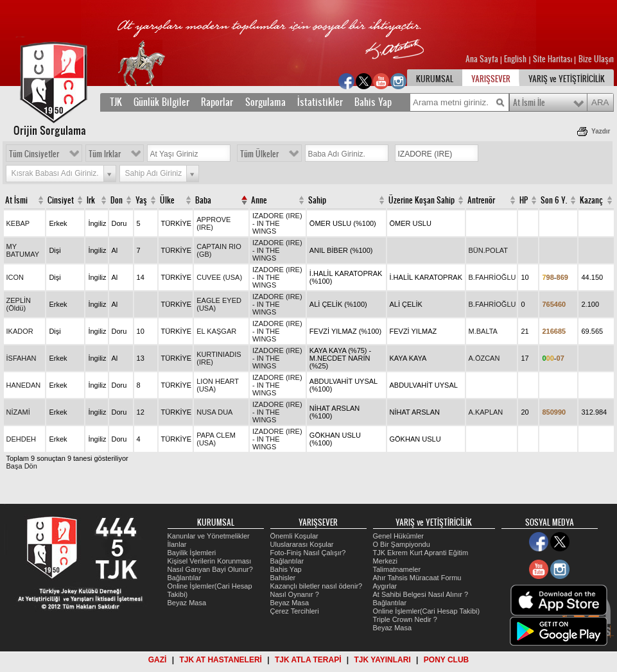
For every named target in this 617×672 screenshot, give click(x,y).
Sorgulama (265, 102)
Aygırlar (385, 586)
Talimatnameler (397, 569)
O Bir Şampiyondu (402, 544)
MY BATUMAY (23, 250)
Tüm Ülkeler (259, 154)
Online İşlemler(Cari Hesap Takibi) (427, 611)
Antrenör (481, 200)
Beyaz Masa (187, 603)
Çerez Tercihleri (295, 611)
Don (117, 200)
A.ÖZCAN (484, 358)
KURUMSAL (435, 79)
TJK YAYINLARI (383, 660)
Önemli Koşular (294, 536)
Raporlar (217, 102)
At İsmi (16, 200)
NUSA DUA (214, 412)
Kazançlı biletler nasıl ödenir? (317, 586)
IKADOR (20, 331)
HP (524, 200)
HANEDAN (24, 385)
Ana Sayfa (483, 59)
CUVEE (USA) (219, 277)
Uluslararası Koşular (302, 544)
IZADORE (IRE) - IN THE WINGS (277, 223)
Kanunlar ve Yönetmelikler (209, 536)
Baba (203, 200)
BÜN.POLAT (489, 250)
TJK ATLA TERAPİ (308, 660)
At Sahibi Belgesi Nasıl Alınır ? (421, 594)
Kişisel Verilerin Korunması (210, 561)
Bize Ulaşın (596, 59)
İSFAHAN (22, 358)
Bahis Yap (373, 102)
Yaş (141, 200)
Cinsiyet (61, 200)
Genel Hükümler (398, 536)
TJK (116, 102)
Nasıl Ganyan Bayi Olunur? (210, 569)
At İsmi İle (529, 103)
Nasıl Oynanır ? (295, 594)
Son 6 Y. (554, 200)
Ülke (167, 200)
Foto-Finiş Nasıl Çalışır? (308, 553)
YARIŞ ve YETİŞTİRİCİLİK (567, 79)
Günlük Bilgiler (161, 102)
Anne (259, 200)
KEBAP (18, 223)
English (515, 59)
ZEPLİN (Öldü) (19, 304)
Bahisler (283, 578)
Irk (91, 200)
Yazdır (601, 131)
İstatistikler (320, 102)
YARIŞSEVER (491, 79)
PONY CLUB (446, 660)
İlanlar (177, 544)
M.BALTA (483, 331)
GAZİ (158, 660)
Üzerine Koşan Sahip (421, 200)
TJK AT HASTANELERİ (220, 660)
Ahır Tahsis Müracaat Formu (417, 578)
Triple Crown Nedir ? (405, 619)
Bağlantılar (185, 578)
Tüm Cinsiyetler (34, 154)
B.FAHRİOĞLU (492, 277)
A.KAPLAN (486, 412)
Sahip (317, 200)
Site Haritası (553, 59)
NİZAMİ (18, 412)
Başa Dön (22, 466)
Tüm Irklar (105, 154)
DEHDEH (21, 439)
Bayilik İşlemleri (192, 553)
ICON (15, 277)
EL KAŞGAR (216, 331)
